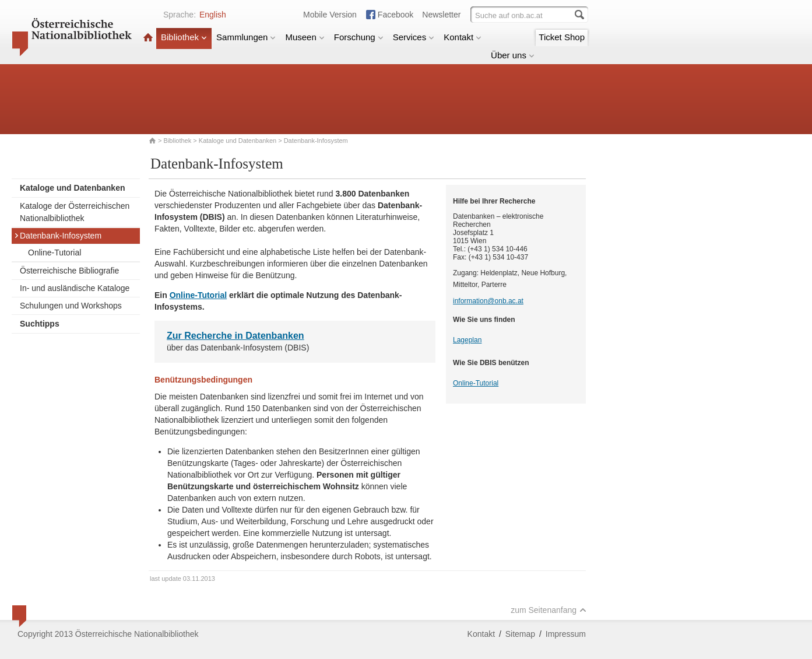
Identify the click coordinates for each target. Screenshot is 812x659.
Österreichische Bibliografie (69, 271)
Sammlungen (246, 37)
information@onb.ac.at (488, 301)
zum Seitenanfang (549, 610)
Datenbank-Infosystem (58, 236)
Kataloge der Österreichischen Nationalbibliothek (75, 212)
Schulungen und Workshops (71, 306)
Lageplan (467, 340)
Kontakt (463, 37)
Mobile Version (330, 15)
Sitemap (520, 634)
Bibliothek (184, 37)
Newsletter (441, 15)
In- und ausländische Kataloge (75, 288)
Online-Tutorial (55, 253)
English (213, 15)
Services (414, 37)
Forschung (359, 37)
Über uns (513, 55)
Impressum (566, 634)
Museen (305, 37)
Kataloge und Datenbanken (238, 141)
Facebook (396, 15)
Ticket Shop (562, 37)
